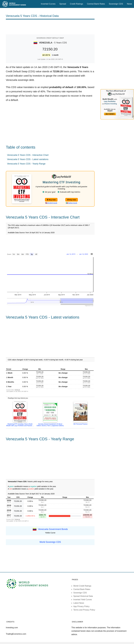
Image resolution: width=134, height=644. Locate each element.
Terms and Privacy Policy (84, 610)
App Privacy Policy (81, 606)
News (129, 4)
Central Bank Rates (96, 4)
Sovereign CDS (116, 4)
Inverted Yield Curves (83, 600)
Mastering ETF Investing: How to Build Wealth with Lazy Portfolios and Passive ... (20, 425)
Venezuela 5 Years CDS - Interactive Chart (28, 155)
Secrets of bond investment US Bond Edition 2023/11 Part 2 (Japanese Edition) (50, 425)
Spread (63, 4)
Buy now (51, 200)
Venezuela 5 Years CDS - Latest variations (28, 159)
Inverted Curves (48, 4)
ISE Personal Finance (80, 424)
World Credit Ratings (82, 586)
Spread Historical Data (83, 596)
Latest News (79, 603)
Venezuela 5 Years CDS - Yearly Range (26, 164)
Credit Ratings (77, 4)
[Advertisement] (50, 27)
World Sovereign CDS (50, 542)
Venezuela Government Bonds (53, 529)
